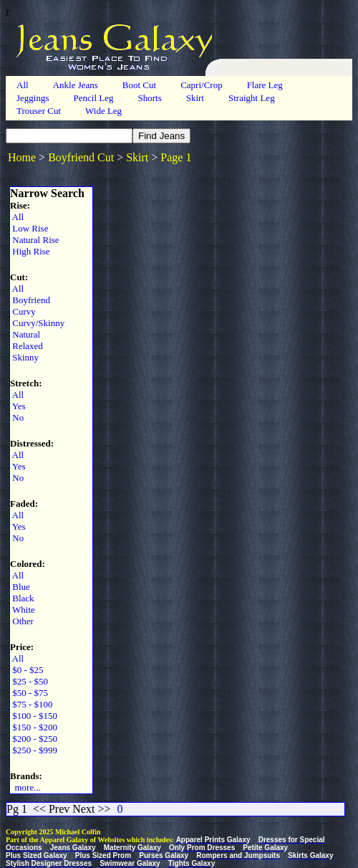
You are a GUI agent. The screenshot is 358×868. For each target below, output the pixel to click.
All (23, 85)
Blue (20, 587)
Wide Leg (103, 111)
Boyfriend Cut (81, 157)
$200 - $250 (34, 739)
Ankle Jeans (76, 85)
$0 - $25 (27, 670)
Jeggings (33, 98)
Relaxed (26, 346)
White (23, 610)
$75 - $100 (32, 704)
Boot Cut (139, 85)
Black (22, 598)
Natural (25, 334)
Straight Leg (252, 98)
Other (22, 621)
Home (22, 157)
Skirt (195, 98)
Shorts (149, 98)
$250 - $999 (34, 750)
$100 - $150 (34, 716)
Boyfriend (30, 300)
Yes (18, 406)
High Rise (30, 251)
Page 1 (176, 157)
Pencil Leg (94, 98)
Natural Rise (35, 240)
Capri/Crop (202, 85)
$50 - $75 (29, 693)
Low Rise (29, 228)
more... (25, 787)
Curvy (23, 311)
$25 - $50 (29, 681)
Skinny (24, 357)
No (17, 418)
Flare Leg (265, 85)
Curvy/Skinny (37, 323)
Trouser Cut (39, 111)
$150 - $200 (34, 727)
